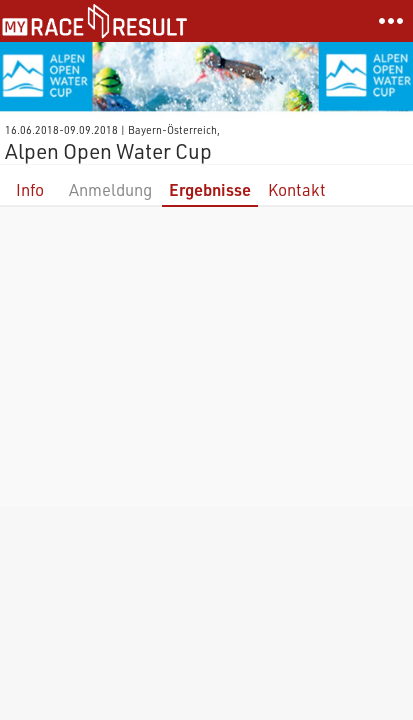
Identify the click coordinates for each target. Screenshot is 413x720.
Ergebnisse (210, 189)
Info (30, 189)
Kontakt (297, 189)
